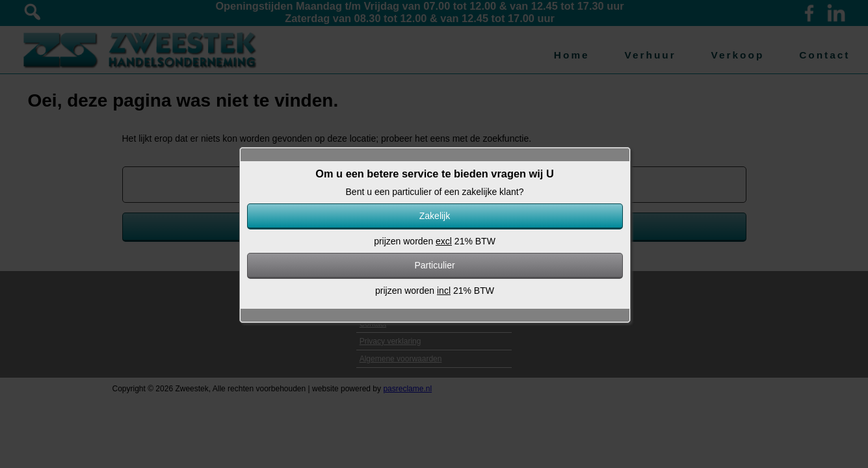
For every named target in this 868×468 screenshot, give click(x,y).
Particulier (434, 265)
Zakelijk (435, 216)
